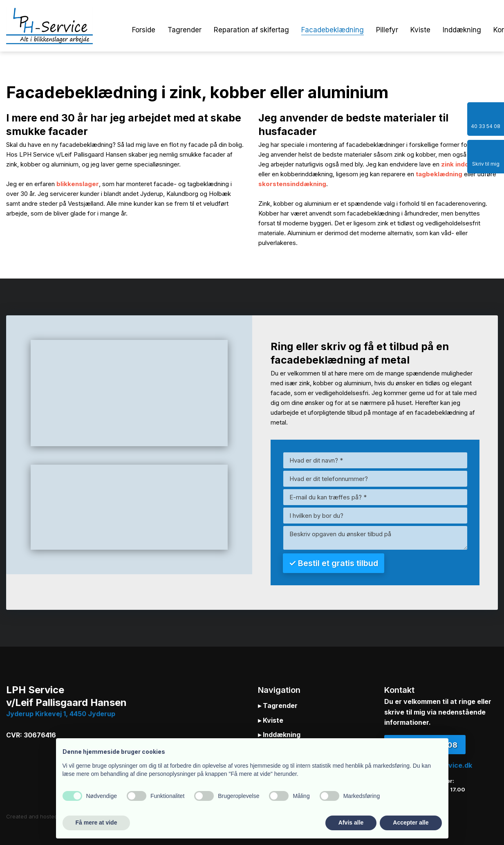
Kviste (420, 30)
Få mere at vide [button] (96, 823)
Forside (144, 30)
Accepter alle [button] (411, 823)
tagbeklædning (439, 174)
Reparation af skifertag (251, 30)
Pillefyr (387, 30)
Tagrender (185, 30)
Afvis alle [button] (351, 823)
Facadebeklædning (333, 30)
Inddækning (462, 30)
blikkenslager (78, 184)
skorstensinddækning (292, 184)
